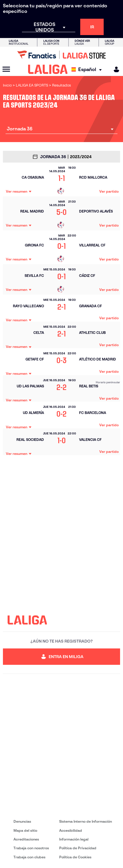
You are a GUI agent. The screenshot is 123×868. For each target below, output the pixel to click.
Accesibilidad (71, 830)
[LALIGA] (48, 69)
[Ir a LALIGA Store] (61, 55)
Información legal (74, 839)
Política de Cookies (75, 857)
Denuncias (22, 821)
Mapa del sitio (25, 830)
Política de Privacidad (78, 848)
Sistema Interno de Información (86, 821)
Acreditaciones (26, 839)
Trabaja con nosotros (31, 848)
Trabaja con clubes (29, 857)
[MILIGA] (115, 69)
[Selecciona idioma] (88, 69)
